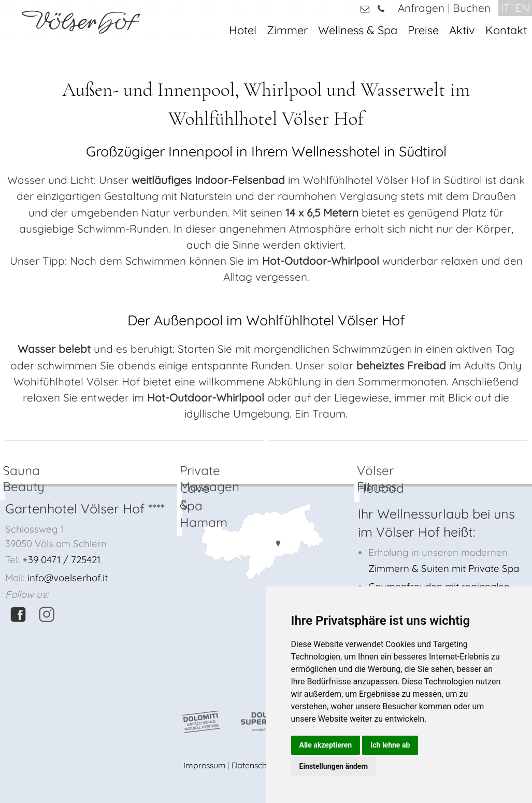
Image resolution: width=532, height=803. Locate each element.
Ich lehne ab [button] (390, 745)
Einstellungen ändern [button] (334, 766)
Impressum (205, 765)
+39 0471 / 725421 (61, 560)
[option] (134, 440)
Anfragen (421, 8)
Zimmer (287, 30)
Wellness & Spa (358, 30)
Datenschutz (255, 765)
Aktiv (462, 30)
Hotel (243, 30)
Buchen (472, 8)
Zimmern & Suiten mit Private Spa (444, 568)
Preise (423, 30)
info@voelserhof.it (68, 578)
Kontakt (506, 30)
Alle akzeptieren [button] (326, 745)
